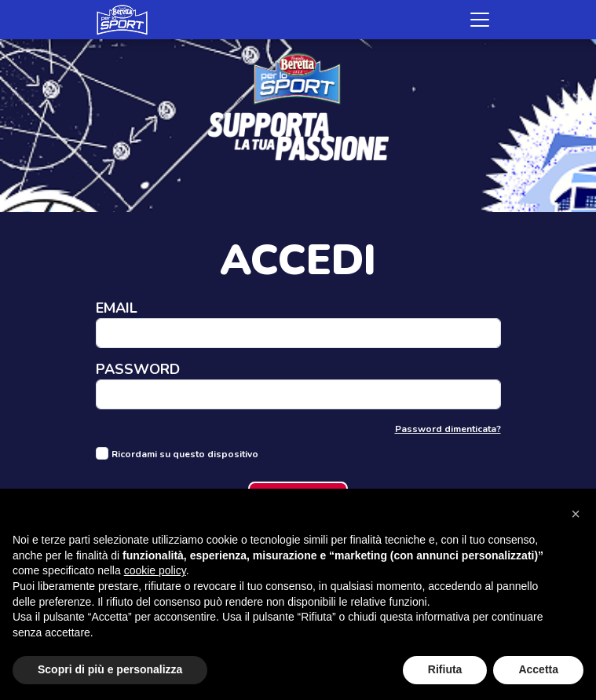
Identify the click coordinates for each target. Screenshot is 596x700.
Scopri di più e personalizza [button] (110, 669)
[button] (576, 514)
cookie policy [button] (155, 570)
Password (138, 370)
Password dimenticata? (448, 429)
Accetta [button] (538, 669)
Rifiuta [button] (445, 669)
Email (117, 309)
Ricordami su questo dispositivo (185, 454)
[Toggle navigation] (480, 20)
